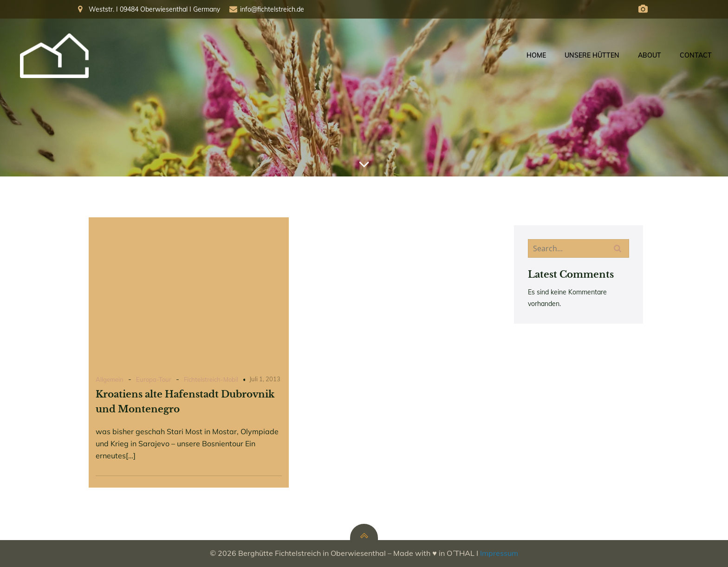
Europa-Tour (154, 379)
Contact (696, 55)
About (650, 55)
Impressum (499, 553)
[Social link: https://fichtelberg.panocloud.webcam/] (643, 9)
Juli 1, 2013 (265, 379)
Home (536, 55)
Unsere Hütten (592, 55)
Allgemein (110, 379)
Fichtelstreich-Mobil (211, 379)
